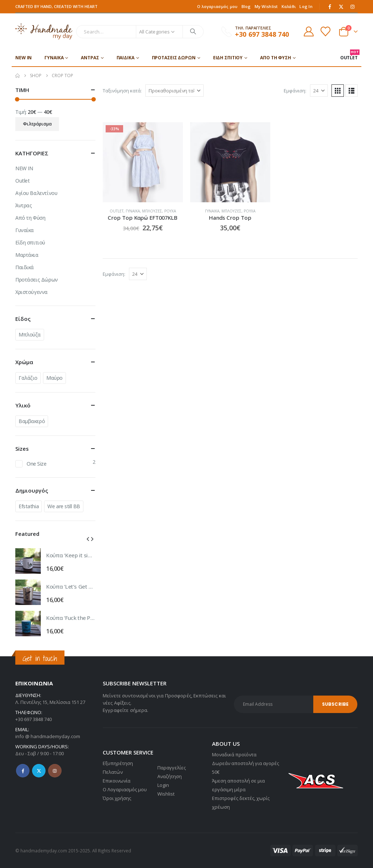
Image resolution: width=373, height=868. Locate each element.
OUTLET (349, 55)
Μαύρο (54, 378)
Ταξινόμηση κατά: (122, 91)
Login (163, 785)
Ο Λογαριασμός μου (125, 789)
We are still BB (64, 506)
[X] (341, 7)
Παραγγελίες (172, 768)
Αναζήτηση (170, 776)
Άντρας (90, 58)
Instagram (55, 771)
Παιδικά (125, 58)
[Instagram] (353, 7)
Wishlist (166, 794)
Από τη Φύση (276, 58)
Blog (246, 6)
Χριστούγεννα (32, 292)
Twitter (39, 771)
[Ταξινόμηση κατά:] (174, 91)
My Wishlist (266, 6)
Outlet (117, 211)
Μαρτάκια (27, 255)
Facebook (23, 771)
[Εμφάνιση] (319, 91)
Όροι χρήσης (117, 798)
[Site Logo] (44, 31)
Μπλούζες (152, 211)
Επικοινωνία (117, 781)
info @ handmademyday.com (48, 736)
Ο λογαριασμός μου (217, 6)
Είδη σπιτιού (228, 58)
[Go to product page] (143, 162)
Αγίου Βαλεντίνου (36, 193)
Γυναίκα (54, 58)
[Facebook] (330, 7)
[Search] (193, 32)
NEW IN (23, 58)
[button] (338, 91)
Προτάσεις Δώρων (174, 58)
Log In (306, 6)
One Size (37, 464)
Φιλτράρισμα (37, 124)
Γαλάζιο (28, 378)
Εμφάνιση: (295, 91)
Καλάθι (289, 6)
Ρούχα (170, 211)
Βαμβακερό (32, 421)
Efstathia (29, 506)
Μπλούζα (30, 335)
